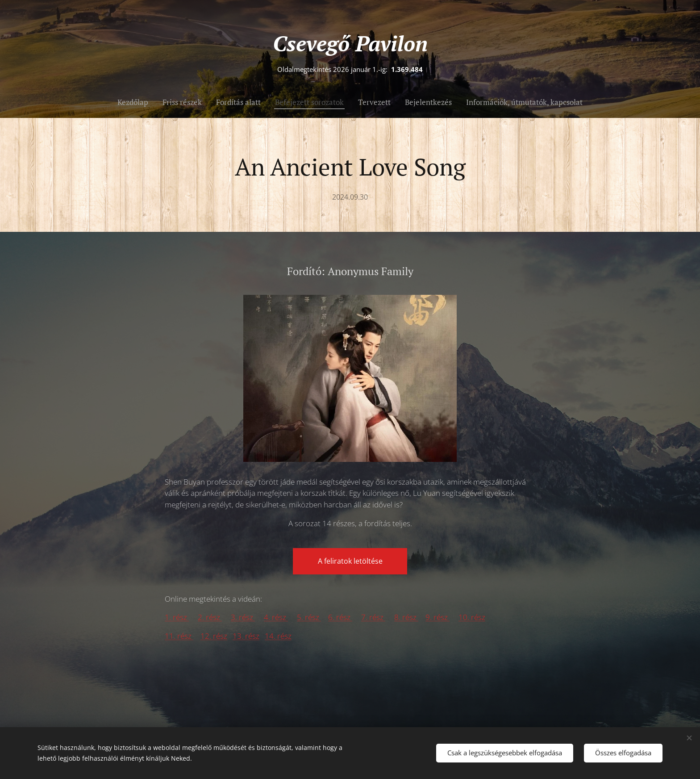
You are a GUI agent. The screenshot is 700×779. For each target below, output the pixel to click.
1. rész (177, 617)
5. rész (309, 617)
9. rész (437, 617)
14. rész (278, 636)
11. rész (179, 636)
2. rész (210, 617)
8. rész (406, 617)
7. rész (373, 617)
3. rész (243, 617)
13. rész (246, 636)
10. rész (472, 617)
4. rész (276, 617)
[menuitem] (136, 102)
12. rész (214, 636)
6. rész (340, 617)
